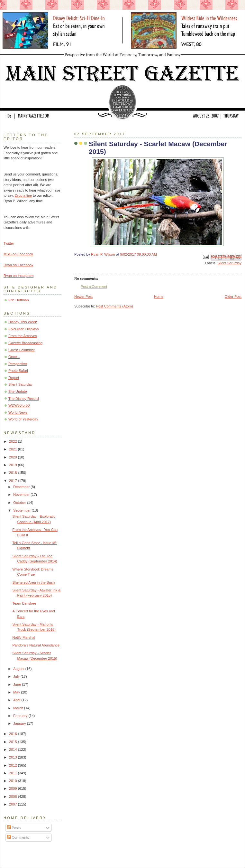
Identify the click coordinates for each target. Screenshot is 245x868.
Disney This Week (23, 322)
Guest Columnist (22, 350)
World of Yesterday (23, 419)
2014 (14, 750)
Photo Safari (18, 371)
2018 (14, 473)
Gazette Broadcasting (25, 343)
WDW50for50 (19, 405)
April (17, 700)
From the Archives (23, 336)
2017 (14, 481)
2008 (14, 797)
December (22, 487)
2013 (14, 757)
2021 (14, 449)
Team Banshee (24, 603)
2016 (14, 734)
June (18, 684)
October (20, 503)
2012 (14, 765)
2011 (14, 773)
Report (14, 378)
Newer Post (83, 297)
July (17, 676)
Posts (14, 828)
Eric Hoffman (19, 300)
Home (159, 297)
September (22, 510)
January (20, 723)
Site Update (18, 392)
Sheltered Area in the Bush (34, 582)
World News (18, 412)
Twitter (9, 243)
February (21, 716)
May (17, 692)
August (19, 669)
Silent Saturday (229, 263)
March (19, 708)
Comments (18, 837)
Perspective (18, 364)
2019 (14, 465)
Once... (14, 357)
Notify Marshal (24, 637)
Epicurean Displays (24, 329)
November (22, 495)
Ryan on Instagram (18, 276)
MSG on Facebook (18, 254)
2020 (14, 457)
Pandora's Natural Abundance (36, 645)
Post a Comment (94, 287)
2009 (14, 788)
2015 (14, 742)
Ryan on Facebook (18, 265)
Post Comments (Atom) (115, 306)
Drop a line (23, 195)
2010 (14, 781)
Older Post (233, 297)
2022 (14, 441)
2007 (14, 804)
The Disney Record (24, 399)
